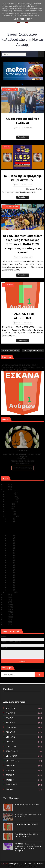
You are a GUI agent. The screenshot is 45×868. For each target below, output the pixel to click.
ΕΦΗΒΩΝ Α (11, 732)
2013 (6, 617)
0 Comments (28, 128)
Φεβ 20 (10, 545)
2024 (6, 487)
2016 (6, 610)
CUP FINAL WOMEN (12, 207)
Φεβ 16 (10, 553)
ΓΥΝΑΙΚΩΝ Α (11, 727)
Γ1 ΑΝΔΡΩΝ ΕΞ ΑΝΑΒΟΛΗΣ (13, 363)
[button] (20, 84)
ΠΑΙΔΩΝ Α (10, 770)
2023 (6, 489)
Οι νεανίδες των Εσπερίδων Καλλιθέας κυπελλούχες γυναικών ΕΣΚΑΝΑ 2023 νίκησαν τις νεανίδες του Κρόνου (22, 244)
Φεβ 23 (10, 538)
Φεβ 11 (10, 565)
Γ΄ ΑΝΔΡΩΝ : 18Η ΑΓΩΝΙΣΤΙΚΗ (18, 533)
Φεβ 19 (10, 548)
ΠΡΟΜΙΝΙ (10, 789)
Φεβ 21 (10, 543)
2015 (6, 612)
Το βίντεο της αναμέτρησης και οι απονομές (24, 526)
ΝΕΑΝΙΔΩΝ (10, 766)
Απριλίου (9, 511)
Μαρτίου (9, 514)
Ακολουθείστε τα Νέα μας (23, 468)
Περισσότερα (23, 137)
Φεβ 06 (10, 577)
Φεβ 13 (10, 560)
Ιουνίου (9, 507)
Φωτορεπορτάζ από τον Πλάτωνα (20, 524)
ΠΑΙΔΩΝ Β (10, 775)
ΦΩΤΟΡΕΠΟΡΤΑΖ (11, 90)
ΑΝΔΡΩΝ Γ (10, 718)
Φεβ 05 (10, 580)
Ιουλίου (9, 504)
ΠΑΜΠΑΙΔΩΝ (11, 785)
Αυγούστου (10, 502)
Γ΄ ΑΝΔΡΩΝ (9, 285)
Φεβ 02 (10, 587)
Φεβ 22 (10, 541)
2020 (6, 600)
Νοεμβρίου (10, 494)
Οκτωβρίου (10, 497)
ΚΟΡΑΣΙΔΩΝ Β (12, 751)
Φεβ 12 (10, 563)
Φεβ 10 (10, 568)
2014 (6, 615)
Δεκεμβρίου (10, 492)
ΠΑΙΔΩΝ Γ (10, 780)
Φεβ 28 (10, 519)
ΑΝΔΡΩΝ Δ (10, 723)
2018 (6, 605)
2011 (6, 622)
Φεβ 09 (10, 570)
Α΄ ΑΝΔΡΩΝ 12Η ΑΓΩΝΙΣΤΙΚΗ (27, 805)
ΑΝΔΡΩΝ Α (11, 708)
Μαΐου (8, 509)
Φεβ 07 (10, 575)
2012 (6, 619)
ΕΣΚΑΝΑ (5, 864)
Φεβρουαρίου (11, 516)
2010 (6, 624)
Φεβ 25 (10, 521)
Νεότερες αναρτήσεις (10, 351)
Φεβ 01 (10, 590)
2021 (6, 597)
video (7, 147)
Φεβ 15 (10, 555)
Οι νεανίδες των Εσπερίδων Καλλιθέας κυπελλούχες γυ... (22, 530)
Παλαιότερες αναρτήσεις (33, 351)
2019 (6, 602)
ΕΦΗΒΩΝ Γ (10, 742)
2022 (6, 595)
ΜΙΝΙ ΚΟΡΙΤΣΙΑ (12, 761)
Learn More (19, 19)
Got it (29, 19)
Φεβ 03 (10, 585)
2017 (6, 607)
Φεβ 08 (10, 573)
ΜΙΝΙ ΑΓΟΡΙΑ (12, 756)
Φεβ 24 (10, 536)
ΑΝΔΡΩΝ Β (10, 713)
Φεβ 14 (10, 558)
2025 (6, 484)
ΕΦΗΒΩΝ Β (10, 737)
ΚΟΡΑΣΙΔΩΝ (11, 747)
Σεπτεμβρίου (11, 499)
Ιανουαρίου (10, 592)
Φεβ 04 (10, 582)
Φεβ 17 (10, 550)
